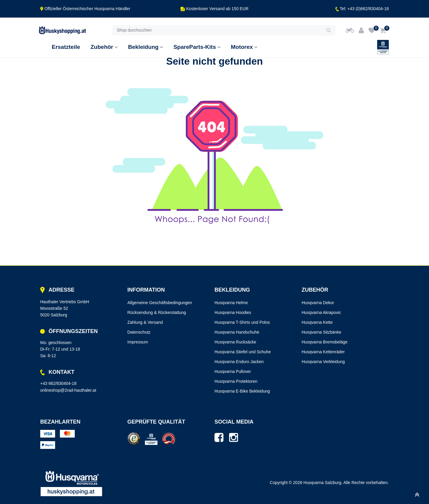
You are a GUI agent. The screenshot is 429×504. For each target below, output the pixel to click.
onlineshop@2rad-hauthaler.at (68, 390)
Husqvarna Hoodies (233, 312)
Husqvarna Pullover (233, 371)
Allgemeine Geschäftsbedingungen (160, 303)
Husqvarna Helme (231, 303)
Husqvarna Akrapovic (321, 312)
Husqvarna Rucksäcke (235, 342)
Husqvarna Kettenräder (323, 352)
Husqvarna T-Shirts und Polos (242, 322)
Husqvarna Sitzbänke (322, 332)
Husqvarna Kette (317, 322)
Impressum (138, 342)
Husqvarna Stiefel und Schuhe (243, 352)
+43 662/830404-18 (58, 383)
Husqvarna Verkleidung (323, 362)
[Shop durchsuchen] (217, 30)
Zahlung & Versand (145, 322)
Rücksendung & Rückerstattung (157, 312)
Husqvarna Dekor (318, 303)
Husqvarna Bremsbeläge (325, 342)
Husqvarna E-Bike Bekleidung (242, 391)
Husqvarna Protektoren (236, 381)
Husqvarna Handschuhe (237, 332)
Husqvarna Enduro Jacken (239, 362)
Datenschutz (139, 332)
